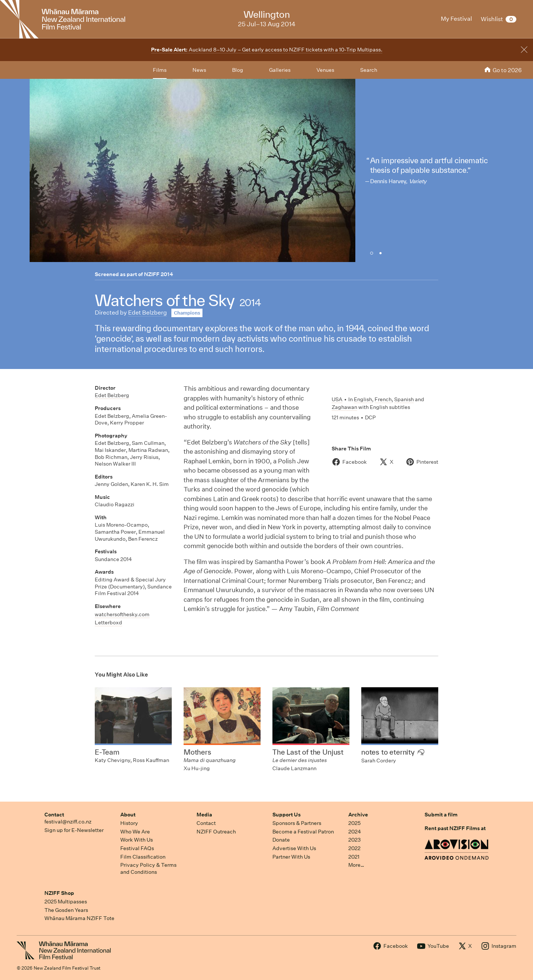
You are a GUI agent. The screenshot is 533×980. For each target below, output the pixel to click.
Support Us (286, 815)
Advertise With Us (294, 848)
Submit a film (441, 815)
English (363, 399)
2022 (354, 848)
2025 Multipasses (66, 902)
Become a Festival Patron (303, 832)
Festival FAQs (137, 848)
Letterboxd (108, 622)
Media (204, 815)
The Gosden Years (66, 910)
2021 (354, 857)
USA (337, 399)
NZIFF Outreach (216, 832)
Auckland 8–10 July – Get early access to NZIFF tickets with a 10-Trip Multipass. (267, 50)
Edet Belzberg (148, 313)
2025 (354, 823)
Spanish (404, 399)
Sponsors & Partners (297, 823)
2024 (355, 832)
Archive (358, 815)
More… (356, 865)
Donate (281, 840)
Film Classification (143, 857)
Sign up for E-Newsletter (74, 830)
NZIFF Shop (59, 893)
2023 (355, 840)
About (128, 815)
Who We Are (135, 832)
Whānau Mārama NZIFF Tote (79, 918)
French (383, 399)
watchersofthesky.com (122, 614)
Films (160, 70)
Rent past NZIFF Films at (455, 828)
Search (369, 70)
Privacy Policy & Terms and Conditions (148, 868)
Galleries (280, 70)
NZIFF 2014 (159, 274)
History (129, 823)
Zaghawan (344, 407)
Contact (54, 815)
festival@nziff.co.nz (68, 822)
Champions (187, 313)
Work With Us (137, 840)
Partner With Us (291, 857)
